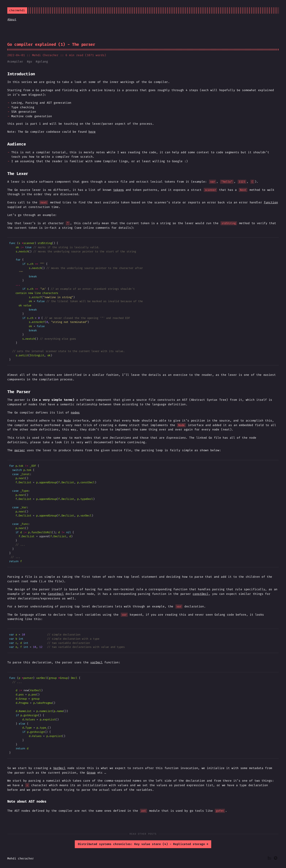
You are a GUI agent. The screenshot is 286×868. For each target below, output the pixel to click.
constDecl (201, 594)
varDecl (96, 662)
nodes (75, 412)
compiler (16, 62)
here (92, 132)
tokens (119, 190)
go (30, 62)
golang (43, 62)
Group (91, 773)
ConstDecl (56, 594)
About (12, 19)
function (271, 202)
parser (20, 450)
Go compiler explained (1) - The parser (51, 44)
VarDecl (59, 768)
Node (67, 421)
